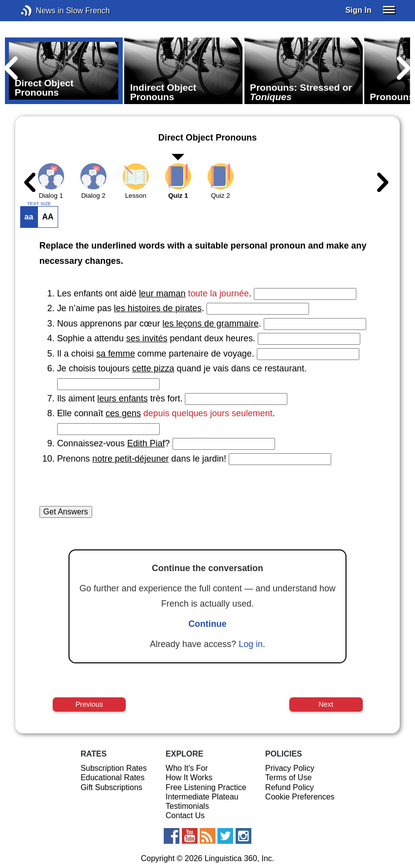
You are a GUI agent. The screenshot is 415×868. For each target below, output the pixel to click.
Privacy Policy (290, 768)
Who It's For (187, 768)
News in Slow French (41, 11)
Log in (251, 644)
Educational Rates (112, 778)
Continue (207, 624)
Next (326, 704)
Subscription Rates (113, 768)
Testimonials (187, 806)
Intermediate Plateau (202, 797)
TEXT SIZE (39, 204)
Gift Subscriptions (111, 787)
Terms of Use (288, 778)
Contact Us (185, 815)
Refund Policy (290, 787)
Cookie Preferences (300, 797)
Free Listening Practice (206, 787)
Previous (89, 704)
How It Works (189, 778)
